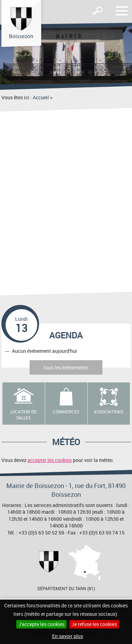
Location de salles (23, 415)
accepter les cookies (50, 460)
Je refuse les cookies (94, 624)
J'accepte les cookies (41, 624)
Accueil (41, 97)
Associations (109, 412)
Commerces (66, 412)
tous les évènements (66, 367)
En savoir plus (68, 636)
